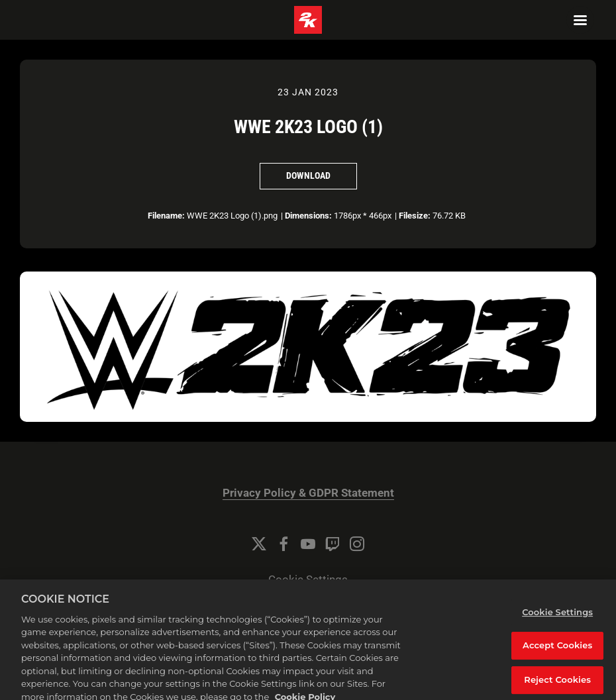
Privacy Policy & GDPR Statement (308, 493)
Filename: (166, 216)
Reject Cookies (557, 683)
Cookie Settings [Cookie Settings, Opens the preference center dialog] (557, 616)
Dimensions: (308, 216)
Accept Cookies (557, 649)
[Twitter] (259, 544)
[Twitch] (333, 544)
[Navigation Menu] (580, 20)
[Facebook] (283, 544)
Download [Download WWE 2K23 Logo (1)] (308, 175)
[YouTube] (308, 544)
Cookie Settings (308, 580)
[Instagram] (357, 544)
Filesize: (415, 216)
